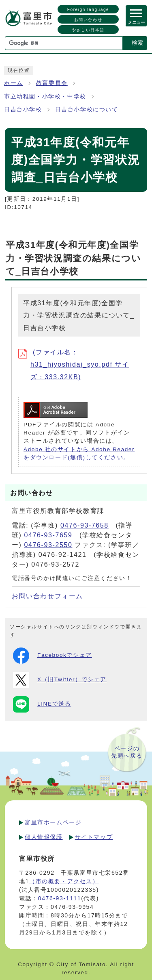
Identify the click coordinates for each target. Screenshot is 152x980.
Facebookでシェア (52, 656)
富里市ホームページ (53, 822)
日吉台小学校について (87, 110)
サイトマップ (94, 837)
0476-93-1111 (60, 898)
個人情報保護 (44, 837)
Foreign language (88, 10)
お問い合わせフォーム (47, 596)
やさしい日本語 (88, 30)
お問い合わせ (88, 20)
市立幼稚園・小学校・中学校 (45, 97)
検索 (137, 43)
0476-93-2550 (48, 545)
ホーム (14, 83)
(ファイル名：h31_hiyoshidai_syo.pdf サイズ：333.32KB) (74, 365)
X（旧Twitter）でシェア (60, 680)
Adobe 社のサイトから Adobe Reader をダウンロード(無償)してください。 (79, 453)
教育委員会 (52, 83)
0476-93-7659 (48, 535)
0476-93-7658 (85, 525)
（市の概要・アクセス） (64, 881)
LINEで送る (42, 704)
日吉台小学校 (23, 110)
